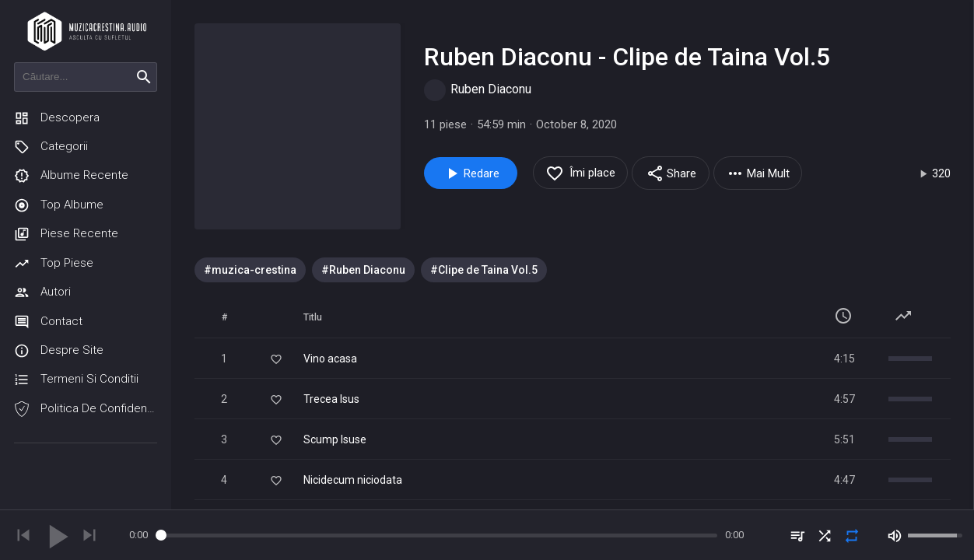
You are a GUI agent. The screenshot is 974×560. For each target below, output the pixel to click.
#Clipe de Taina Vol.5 (484, 270)
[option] (250, 270)
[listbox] (573, 270)
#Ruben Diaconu (363, 270)
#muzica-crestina (250, 270)
